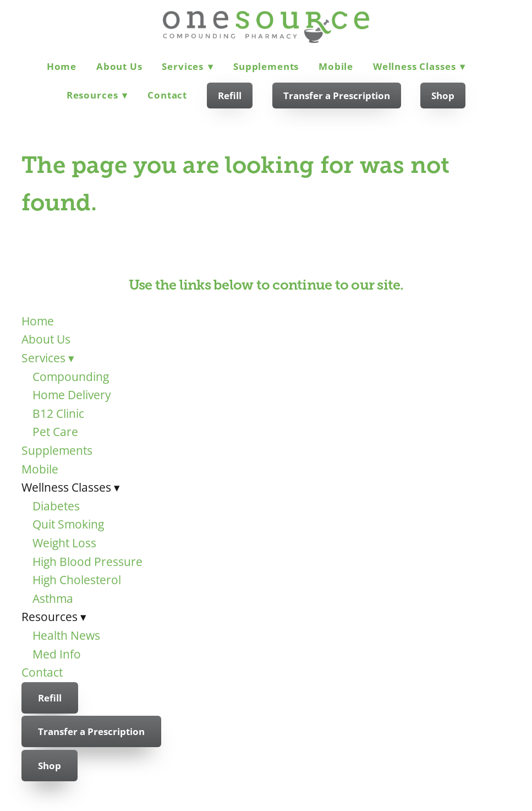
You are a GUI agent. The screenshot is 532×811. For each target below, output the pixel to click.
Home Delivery (72, 395)
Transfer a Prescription (337, 96)
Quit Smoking (68, 524)
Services (188, 66)
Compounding (71, 377)
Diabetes (56, 506)
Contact (167, 95)
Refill (230, 96)
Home (62, 66)
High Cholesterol (77, 580)
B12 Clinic (58, 413)
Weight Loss (64, 543)
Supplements (266, 66)
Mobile (336, 66)
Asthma (53, 598)
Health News (66, 635)
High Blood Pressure (87, 562)
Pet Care (55, 432)
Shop (443, 96)
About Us (119, 66)
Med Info (57, 654)
